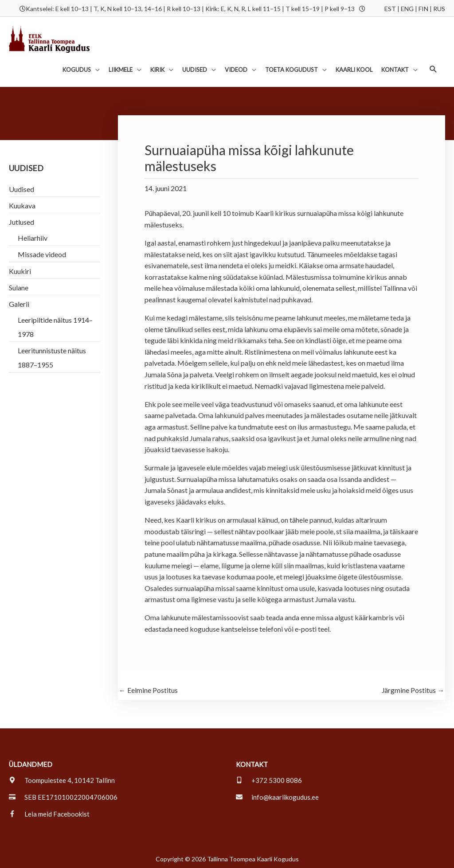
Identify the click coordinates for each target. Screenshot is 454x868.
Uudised (22, 187)
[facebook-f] (49, 813)
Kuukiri (20, 269)
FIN (423, 8)
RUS (439, 8)
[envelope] (277, 796)
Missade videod (42, 252)
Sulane (19, 286)
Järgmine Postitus (413, 689)
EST (390, 8)
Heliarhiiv (33, 236)
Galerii (19, 302)
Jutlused (22, 220)
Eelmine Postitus (148, 689)
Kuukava (22, 204)
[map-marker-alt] (62, 779)
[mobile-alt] (269, 779)
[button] (433, 68)
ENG (407, 8)
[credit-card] (63, 796)
